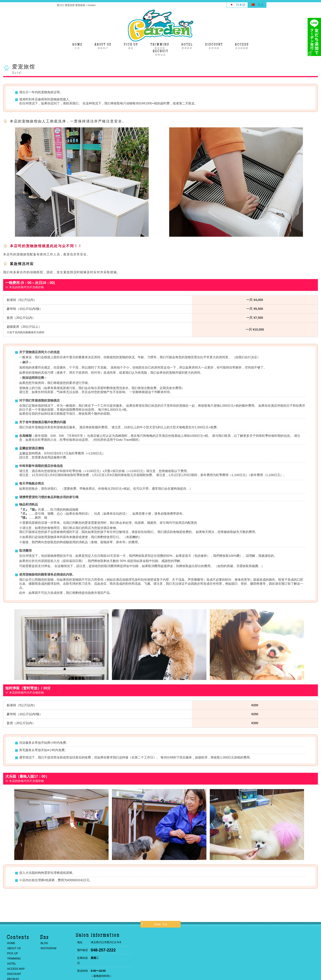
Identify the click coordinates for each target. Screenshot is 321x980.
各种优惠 (214, 46)
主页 (77, 46)
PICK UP (12, 953)
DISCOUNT (14, 974)
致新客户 (103, 46)
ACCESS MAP (16, 969)
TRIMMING (14, 959)
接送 (131, 46)
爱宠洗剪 (160, 46)
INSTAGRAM (48, 948)
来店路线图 (242, 46)
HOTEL (12, 964)
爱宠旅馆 (187, 46)
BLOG (44, 943)
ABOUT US (14, 948)
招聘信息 (160, 53)
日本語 (241, 5)
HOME (11, 943)
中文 (261, 5)
